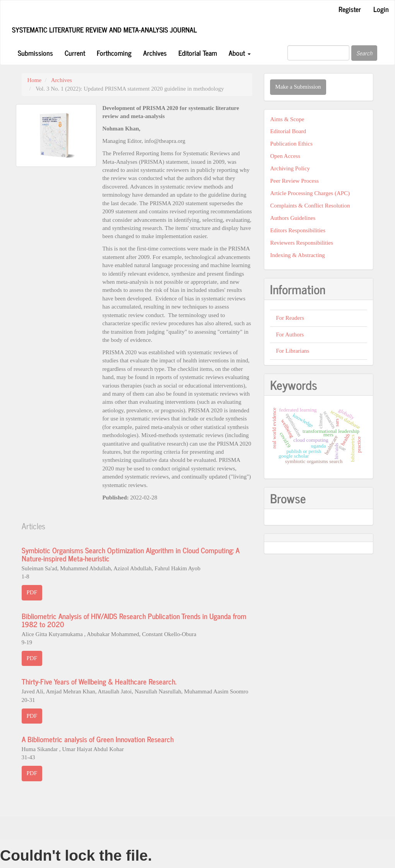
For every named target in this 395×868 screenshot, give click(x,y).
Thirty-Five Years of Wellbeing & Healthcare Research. (99, 681)
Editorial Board (288, 131)
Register (350, 9)
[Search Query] (318, 53)
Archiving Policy (290, 168)
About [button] (240, 53)
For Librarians (292, 351)
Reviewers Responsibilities (302, 243)
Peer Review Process (294, 181)
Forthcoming (114, 53)
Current (75, 53)
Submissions (35, 53)
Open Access (285, 156)
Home (35, 80)
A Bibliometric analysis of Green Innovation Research (98, 739)
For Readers (290, 318)
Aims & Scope (287, 119)
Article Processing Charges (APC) (310, 193)
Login (381, 9)
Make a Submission (298, 87)
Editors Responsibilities (298, 230)
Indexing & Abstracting (298, 255)
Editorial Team (198, 53)
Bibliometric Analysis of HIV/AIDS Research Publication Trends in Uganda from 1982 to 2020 (134, 620)
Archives (155, 53)
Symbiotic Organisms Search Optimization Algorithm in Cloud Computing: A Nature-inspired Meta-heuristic (131, 554)
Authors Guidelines (293, 218)
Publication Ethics (291, 144)
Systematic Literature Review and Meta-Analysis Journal (104, 29)
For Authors (290, 335)
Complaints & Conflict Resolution (310, 206)
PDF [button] (32, 592)
